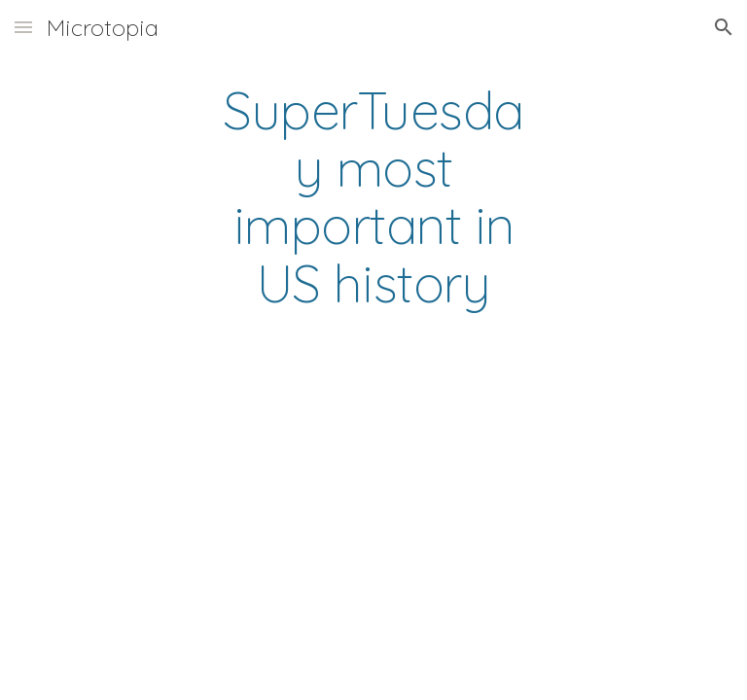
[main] (373, 197)
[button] (23, 27)
